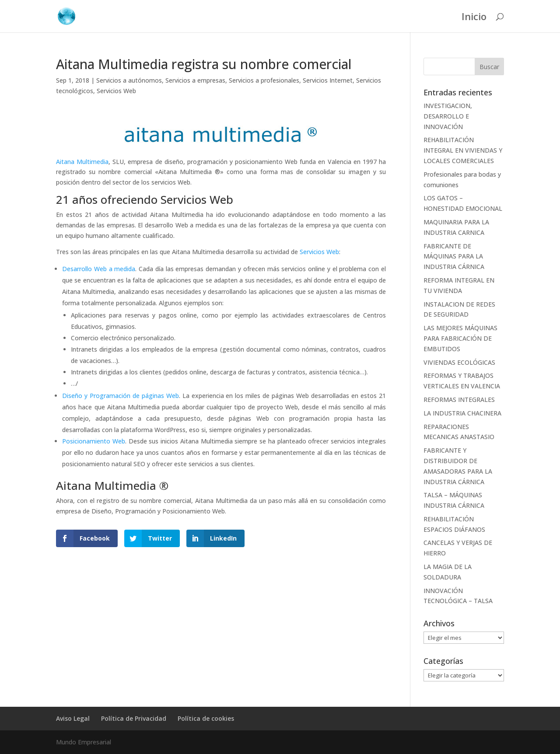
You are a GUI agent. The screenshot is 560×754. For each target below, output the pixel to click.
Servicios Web (116, 91)
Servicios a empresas (195, 80)
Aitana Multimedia (82, 162)
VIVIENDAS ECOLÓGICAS (459, 362)
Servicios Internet (328, 80)
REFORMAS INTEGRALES (459, 400)
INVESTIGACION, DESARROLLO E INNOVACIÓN (448, 116)
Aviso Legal (73, 718)
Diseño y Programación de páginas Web (121, 396)
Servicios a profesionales (264, 80)
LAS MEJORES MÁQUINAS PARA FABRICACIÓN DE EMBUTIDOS (460, 338)
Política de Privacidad (134, 718)
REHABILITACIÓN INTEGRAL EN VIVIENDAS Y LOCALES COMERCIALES (463, 150)
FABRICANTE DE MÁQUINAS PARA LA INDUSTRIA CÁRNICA (454, 257)
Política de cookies (206, 718)
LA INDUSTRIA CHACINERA (462, 413)
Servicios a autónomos (129, 80)
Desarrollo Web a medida (99, 269)
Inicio (474, 18)
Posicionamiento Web (94, 441)
